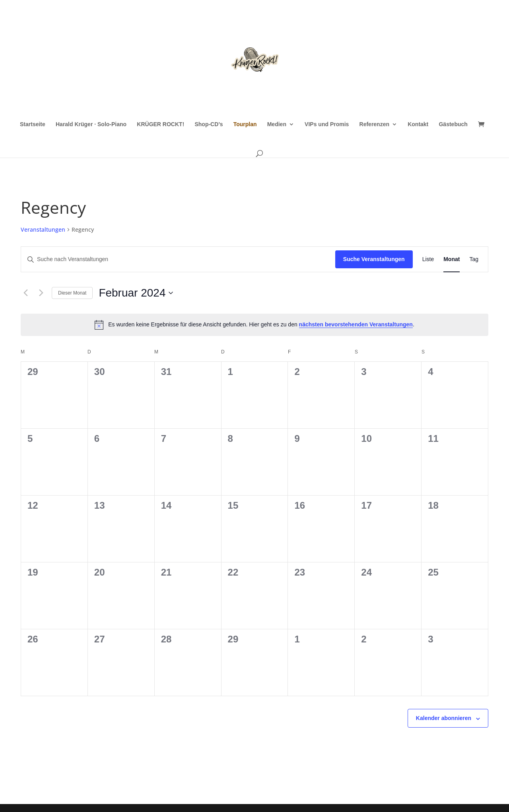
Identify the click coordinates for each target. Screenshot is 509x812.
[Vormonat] (25, 293)
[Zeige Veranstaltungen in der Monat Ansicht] (452, 259)
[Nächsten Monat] (41, 293)
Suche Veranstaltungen (374, 259)
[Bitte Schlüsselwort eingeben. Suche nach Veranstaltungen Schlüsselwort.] (178, 259)
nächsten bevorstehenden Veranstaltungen (356, 324)
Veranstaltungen (43, 229)
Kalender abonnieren (444, 718)
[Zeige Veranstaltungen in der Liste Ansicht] (428, 259)
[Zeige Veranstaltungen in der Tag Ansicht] (474, 259)
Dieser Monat (72, 293)
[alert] (254, 325)
